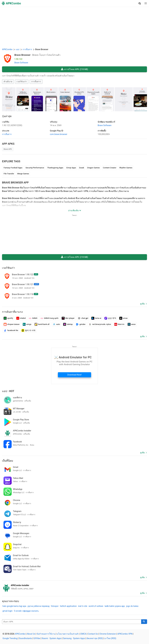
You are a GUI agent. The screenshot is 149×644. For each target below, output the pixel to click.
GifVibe (37, 638)
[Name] (72, 622)
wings (27, 324)
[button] (140, 3)
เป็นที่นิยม (8, 461)
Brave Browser (22, 55)
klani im (119, 324)
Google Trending (10, 638)
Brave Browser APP (15, 182)
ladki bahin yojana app (115, 606)
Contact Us (93, 634)
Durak (82, 168)
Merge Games (23, 174)
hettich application (68, 606)
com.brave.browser (59, 134)
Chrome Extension (108, 634)
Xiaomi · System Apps (52, 638)
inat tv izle (83, 606)
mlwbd (21, 318)
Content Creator (110, 168)
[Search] (144, 622)
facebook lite (11, 330)
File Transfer (9, 174)
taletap (68, 324)
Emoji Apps (71, 168)
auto (56, 324)
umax (123, 318)
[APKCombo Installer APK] (74, 587)
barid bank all (42, 324)
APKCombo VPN (125, 634)
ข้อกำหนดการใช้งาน (46, 634)
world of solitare (96, 606)
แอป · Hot (8, 391)
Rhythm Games (126, 168)
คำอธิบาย (8, 81)
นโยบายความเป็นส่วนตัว (68, 634)
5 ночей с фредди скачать (26, 611)
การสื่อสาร (36, 81)
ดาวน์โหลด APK (74, 69)
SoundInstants (25, 638)
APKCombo (7, 49)
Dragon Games (94, 168)
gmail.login (7, 611)
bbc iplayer (68, 318)
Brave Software (21, 63)
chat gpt (83, 318)
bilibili (33, 318)
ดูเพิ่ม (142, 304)
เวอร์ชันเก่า (22, 81)
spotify (8, 318)
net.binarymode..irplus (100, 324)
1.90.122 (12, 125)
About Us (31, 634)
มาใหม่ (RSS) (110, 638)
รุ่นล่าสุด (7, 116)
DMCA (84, 634)
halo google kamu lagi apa (14, 606)
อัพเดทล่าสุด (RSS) (95, 638)
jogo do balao (132, 606)
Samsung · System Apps (74, 638)
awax (132, 324)
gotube (81, 324)
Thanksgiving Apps (55, 168)
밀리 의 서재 (28, 330)
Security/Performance (35, 168)
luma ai (96, 318)
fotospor (55, 606)
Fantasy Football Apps (13, 168)
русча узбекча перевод (39, 606)
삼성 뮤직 (110, 318)
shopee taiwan (12, 324)
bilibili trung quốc (49, 318)
